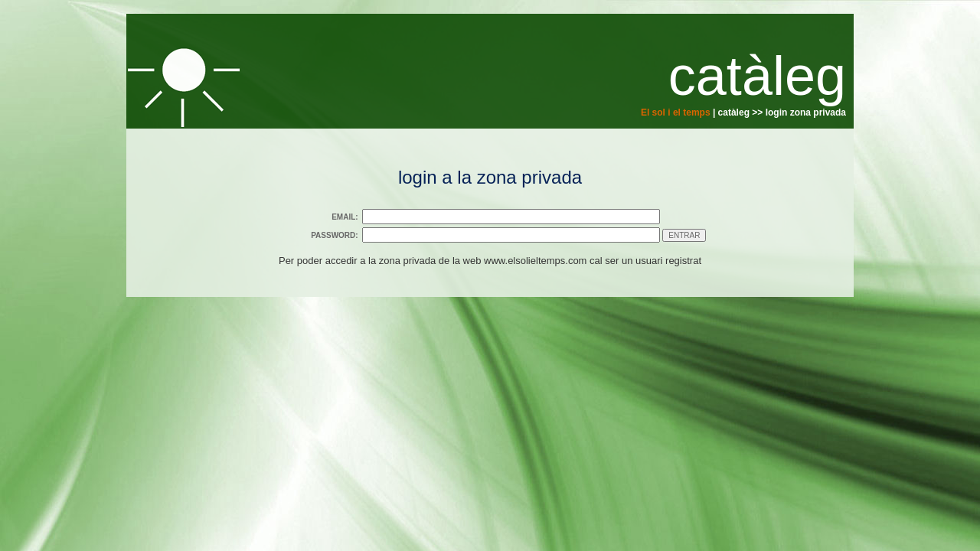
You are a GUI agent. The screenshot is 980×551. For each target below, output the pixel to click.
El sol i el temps (676, 112)
